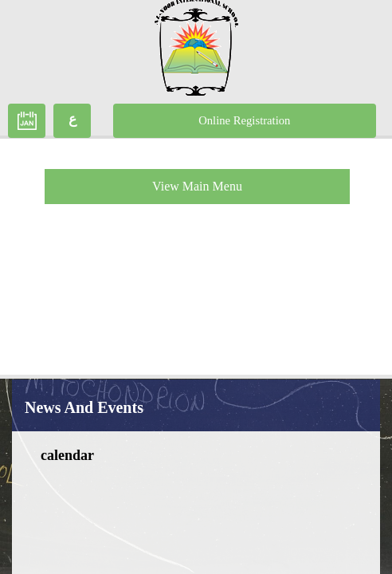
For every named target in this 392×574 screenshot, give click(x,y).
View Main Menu (197, 186)
